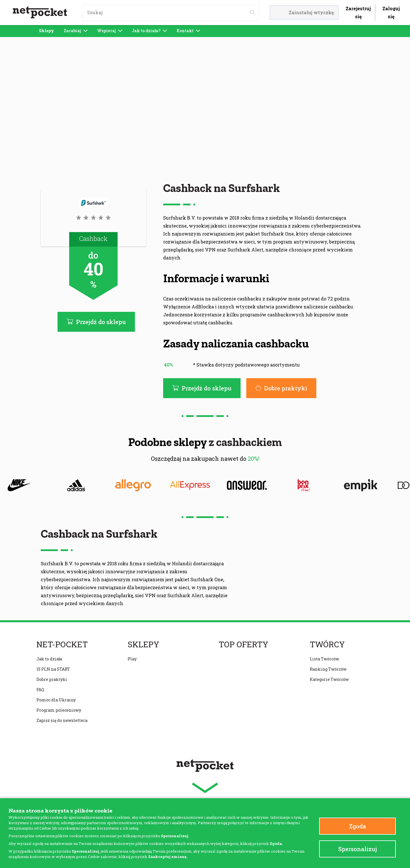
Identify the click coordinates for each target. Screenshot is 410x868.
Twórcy (327, 644)
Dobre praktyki (281, 388)
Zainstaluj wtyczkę (304, 13)
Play (132, 659)
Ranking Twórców (328, 669)
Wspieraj (110, 31)
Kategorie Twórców (329, 679)
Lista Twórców (324, 659)
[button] (93, 218)
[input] (171, 13)
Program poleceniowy (59, 710)
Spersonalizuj (358, 849)
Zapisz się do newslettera (62, 720)
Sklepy (47, 31)
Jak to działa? (149, 31)
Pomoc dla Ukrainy (56, 700)
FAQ (40, 690)
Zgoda (358, 826)
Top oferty (243, 644)
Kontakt (188, 31)
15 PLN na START (53, 669)
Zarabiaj (76, 31)
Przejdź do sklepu (202, 388)
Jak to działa (49, 659)
